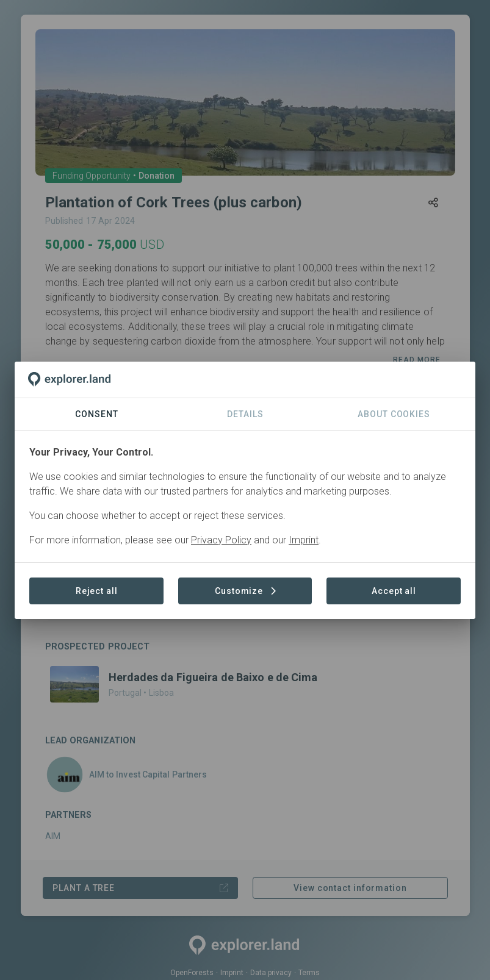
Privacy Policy (221, 540)
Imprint (304, 540)
